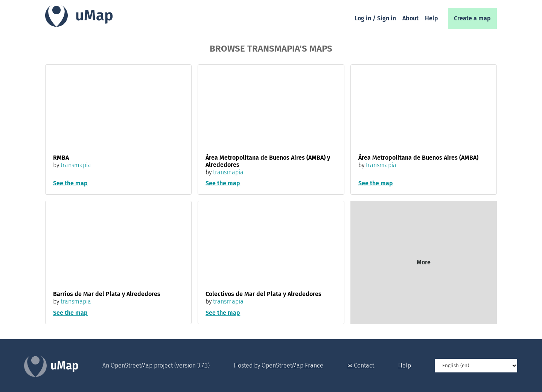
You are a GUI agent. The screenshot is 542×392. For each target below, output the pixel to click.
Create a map (472, 18)
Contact (364, 365)
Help (432, 18)
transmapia (76, 165)
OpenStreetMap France (292, 365)
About (410, 18)
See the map (70, 183)
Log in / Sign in (375, 18)
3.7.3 (202, 365)
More (424, 262)
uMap (94, 15)
